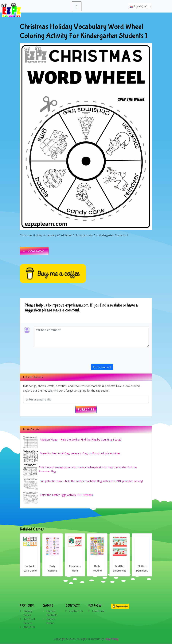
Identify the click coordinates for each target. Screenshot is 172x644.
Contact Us (76, 611)
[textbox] (140, 6)
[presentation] (120, 357)
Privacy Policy (28, 613)
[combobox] (140, 6)
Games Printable (52, 613)
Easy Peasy (111, 639)
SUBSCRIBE (86, 410)
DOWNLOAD (36, 251)
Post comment (102, 367)
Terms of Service (29, 621)
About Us (29, 627)
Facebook (98, 611)
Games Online (51, 621)
